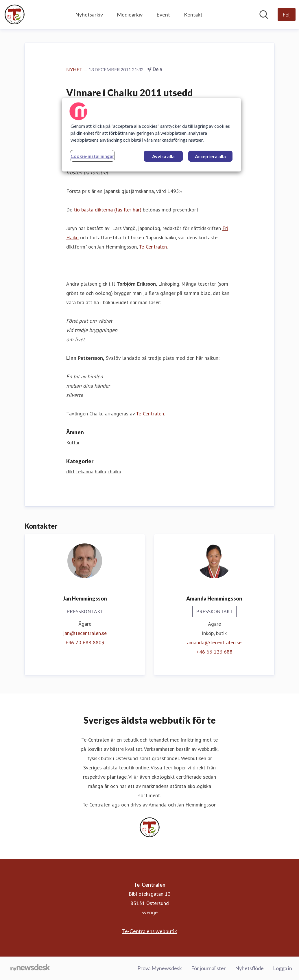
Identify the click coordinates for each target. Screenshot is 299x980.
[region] (152, 135)
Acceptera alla (210, 156)
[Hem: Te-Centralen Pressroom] (14, 14)
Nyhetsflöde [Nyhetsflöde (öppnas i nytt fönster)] (249, 968)
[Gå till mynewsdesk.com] (30, 968)
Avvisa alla (163, 156)
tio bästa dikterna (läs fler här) (108, 210)
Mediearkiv (130, 14)
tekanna (85, 471)
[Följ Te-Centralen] (287, 14)
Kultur (73, 442)
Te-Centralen (153, 247)
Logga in (283, 968)
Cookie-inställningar (92, 156)
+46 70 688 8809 (85, 642)
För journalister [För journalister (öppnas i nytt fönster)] (208, 968)
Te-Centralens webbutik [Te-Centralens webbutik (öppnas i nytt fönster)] (149, 931)
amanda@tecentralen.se (214, 642)
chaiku (114, 471)
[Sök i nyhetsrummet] (264, 14)
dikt (70, 471)
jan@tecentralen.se (85, 633)
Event (163, 14)
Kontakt (193, 14)
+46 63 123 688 (214, 652)
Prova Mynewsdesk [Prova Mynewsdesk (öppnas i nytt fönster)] (160, 968)
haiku (100, 471)
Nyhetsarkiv (89, 14)
